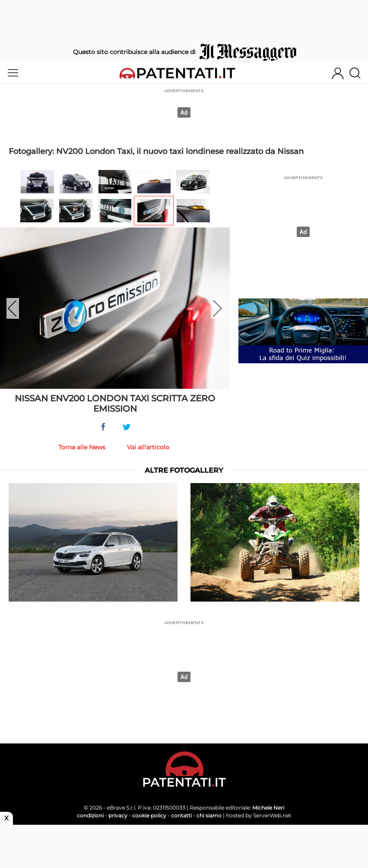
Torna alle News (82, 447)
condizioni (90, 815)
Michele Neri (268, 808)
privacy (118, 815)
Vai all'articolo (148, 447)
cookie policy (149, 815)
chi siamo (209, 815)
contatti (181, 815)
